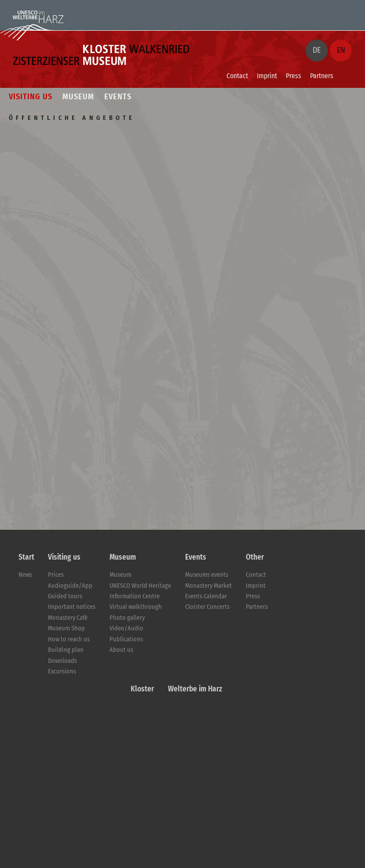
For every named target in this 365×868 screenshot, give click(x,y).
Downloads (62, 661)
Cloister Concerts (207, 607)
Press (294, 76)
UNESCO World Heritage (140, 586)
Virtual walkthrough (136, 607)
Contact (237, 76)
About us (121, 650)
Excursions (62, 671)
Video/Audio (126, 628)
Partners (322, 76)
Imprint (267, 76)
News (25, 575)
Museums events (207, 575)
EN (341, 50)
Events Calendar (206, 596)
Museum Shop (66, 628)
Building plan (66, 650)
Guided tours (65, 596)
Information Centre (135, 596)
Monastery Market (208, 586)
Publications (126, 639)
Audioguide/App (70, 586)
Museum (120, 575)
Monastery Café (68, 618)
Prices (56, 575)
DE (317, 50)
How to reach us (69, 639)
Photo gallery (127, 618)
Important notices (72, 607)
